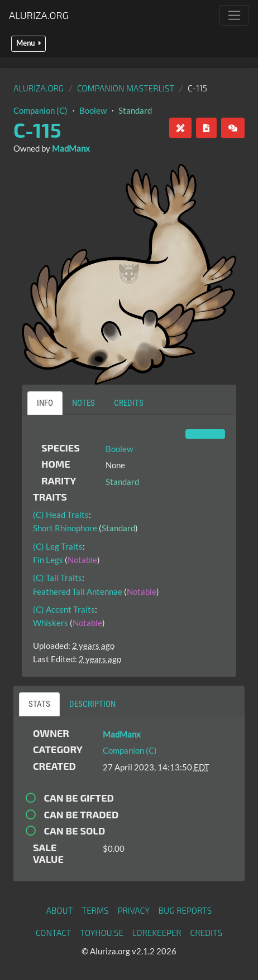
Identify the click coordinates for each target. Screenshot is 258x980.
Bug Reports (185, 910)
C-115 (37, 130)
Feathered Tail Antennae (78, 591)
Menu (28, 43)
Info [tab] (45, 403)
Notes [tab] (83, 403)
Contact (54, 933)
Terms (95, 910)
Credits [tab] (129, 403)
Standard (135, 110)
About (60, 910)
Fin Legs (48, 560)
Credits (207, 933)
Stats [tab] (39, 704)
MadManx (71, 148)
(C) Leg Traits (58, 546)
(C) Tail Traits (58, 578)
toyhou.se (102, 933)
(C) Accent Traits (64, 609)
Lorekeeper (157, 933)
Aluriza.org (39, 15)
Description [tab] (92, 704)
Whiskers (51, 623)
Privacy (134, 910)
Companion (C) (40, 110)
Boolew (93, 110)
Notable (82, 560)
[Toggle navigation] (234, 15)
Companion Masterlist (126, 88)
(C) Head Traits (61, 515)
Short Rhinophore (65, 528)
